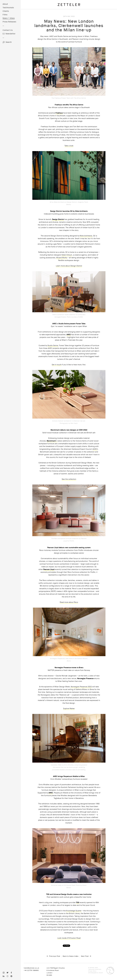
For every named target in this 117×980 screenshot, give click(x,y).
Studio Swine (53, 346)
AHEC (69, 335)
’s (57, 441)
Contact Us (8, 30)
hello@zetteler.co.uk (31, 968)
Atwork (101, 973)
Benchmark (51, 441)
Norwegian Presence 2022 (81, 687)
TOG (78, 903)
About (5, 4)
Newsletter (11, 34)
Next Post (85, 956)
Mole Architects (86, 236)
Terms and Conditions (95, 969)
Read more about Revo (69, 602)
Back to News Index (71, 956)
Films (5, 15)
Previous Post (55, 956)
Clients (6, 11)
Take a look (69, 146)
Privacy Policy (92, 971)
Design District (58, 219)
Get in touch (57, 365)
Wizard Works (62, 258)
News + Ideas (9, 18)
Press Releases (9, 22)
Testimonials (8, 8)
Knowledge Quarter (74, 911)
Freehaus (59, 113)
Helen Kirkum (67, 255)
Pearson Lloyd (49, 569)
